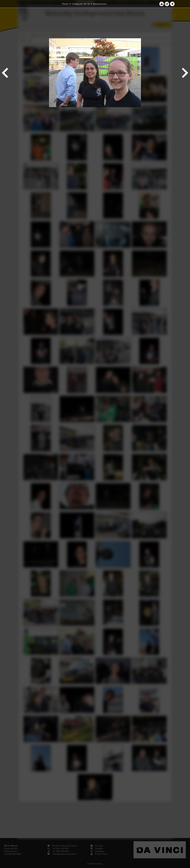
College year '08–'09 (81, 4)
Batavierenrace (100, 4)
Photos (65, 4)
